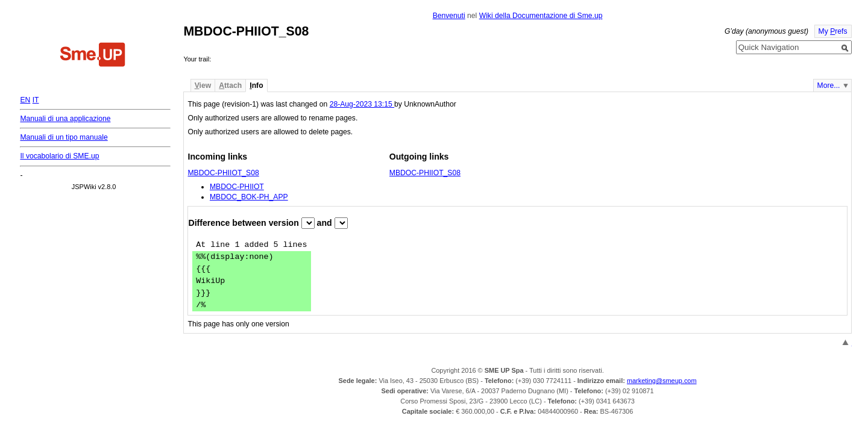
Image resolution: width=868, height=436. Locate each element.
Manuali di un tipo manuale (64, 137)
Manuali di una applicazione (65, 119)
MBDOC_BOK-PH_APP (249, 197)
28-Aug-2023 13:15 (362, 104)
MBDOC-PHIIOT (237, 187)
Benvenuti (449, 16)
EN (25, 100)
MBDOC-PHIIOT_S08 (223, 173)
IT (36, 100)
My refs (833, 31)
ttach (230, 86)
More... (829, 86)
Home (93, 56)
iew (203, 86)
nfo (256, 86)
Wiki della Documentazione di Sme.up (541, 16)
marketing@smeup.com (662, 381)
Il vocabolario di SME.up (59, 156)
